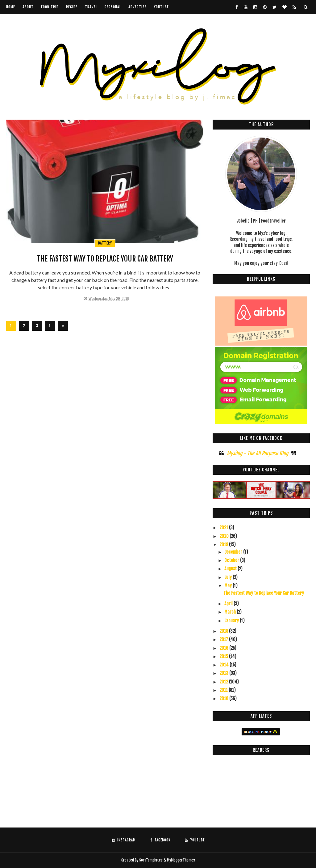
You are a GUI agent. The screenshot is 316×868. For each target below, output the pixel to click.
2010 (224, 698)
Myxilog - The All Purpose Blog (258, 453)
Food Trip (50, 7)
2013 (224, 673)
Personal (113, 7)
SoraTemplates (151, 860)
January (232, 621)
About (28, 7)
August (231, 569)
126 (50, 327)
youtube (161, 7)
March (231, 612)
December (234, 552)
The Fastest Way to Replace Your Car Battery (105, 259)
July (229, 577)
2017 (224, 639)
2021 (224, 528)
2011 (224, 690)
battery (105, 243)
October (232, 560)
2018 (224, 631)
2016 (224, 648)
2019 (224, 545)
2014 (225, 665)
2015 (224, 656)
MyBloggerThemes (181, 860)
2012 (224, 682)
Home (11, 7)
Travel (91, 7)
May (229, 586)
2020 (225, 536)
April (229, 604)
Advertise (137, 7)
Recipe (72, 7)
